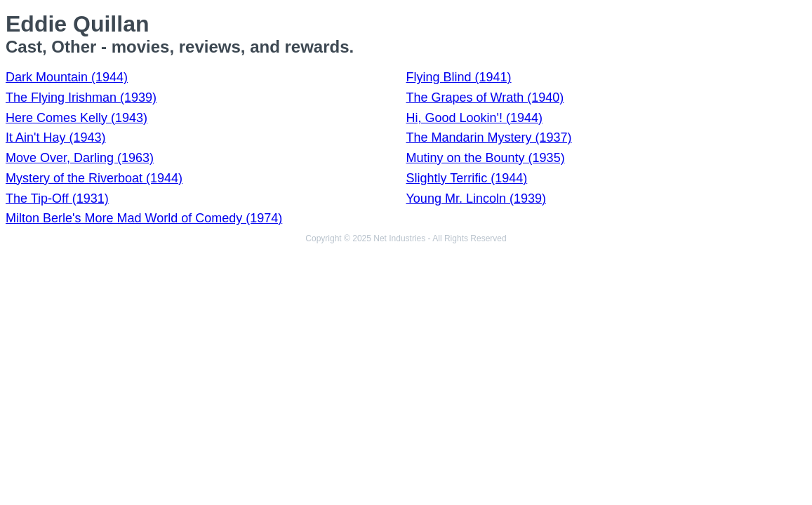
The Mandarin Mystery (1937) (489, 137)
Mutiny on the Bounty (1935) (486, 158)
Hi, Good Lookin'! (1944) (475, 118)
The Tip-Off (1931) (57, 198)
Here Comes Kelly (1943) (76, 118)
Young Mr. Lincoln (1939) (476, 198)
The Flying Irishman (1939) (81, 97)
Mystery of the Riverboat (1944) (94, 178)
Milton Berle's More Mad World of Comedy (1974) (144, 218)
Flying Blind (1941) (459, 77)
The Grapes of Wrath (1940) (485, 97)
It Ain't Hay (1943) (56, 137)
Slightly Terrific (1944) (467, 178)
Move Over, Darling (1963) (80, 158)
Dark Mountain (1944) (67, 77)
